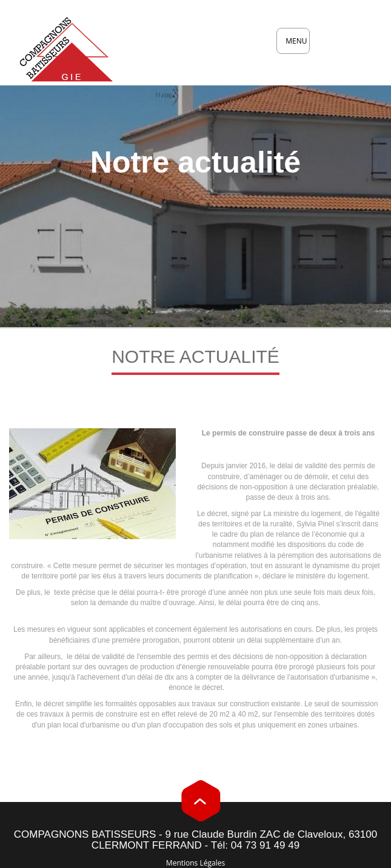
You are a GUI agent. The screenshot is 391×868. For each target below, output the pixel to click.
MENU (297, 45)
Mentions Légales (195, 863)
